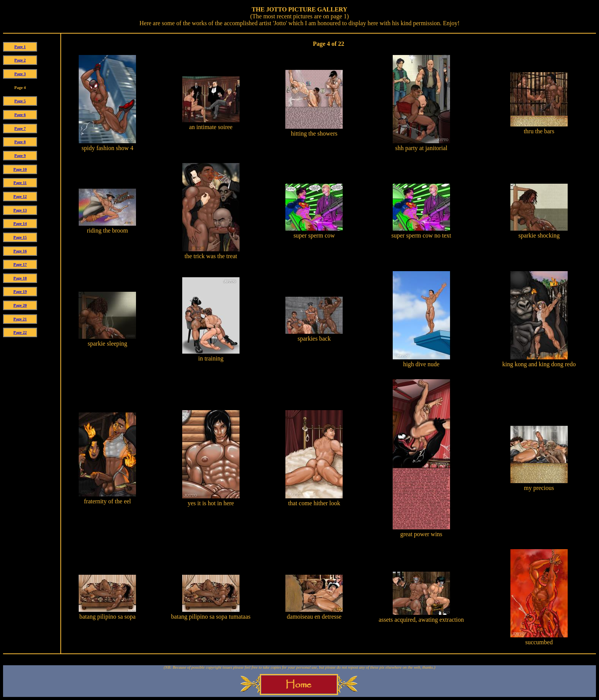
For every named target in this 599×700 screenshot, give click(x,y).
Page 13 (20, 210)
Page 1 (20, 47)
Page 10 (20, 169)
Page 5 (20, 101)
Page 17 (20, 264)
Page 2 (20, 60)
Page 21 (20, 319)
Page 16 (20, 251)
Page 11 (20, 183)
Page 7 (20, 129)
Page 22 (20, 332)
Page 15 (20, 237)
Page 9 (20, 156)
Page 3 (20, 74)
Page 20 (20, 305)
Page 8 (20, 142)
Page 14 (20, 224)
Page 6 (20, 115)
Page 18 (20, 278)
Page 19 (20, 292)
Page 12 (20, 196)
